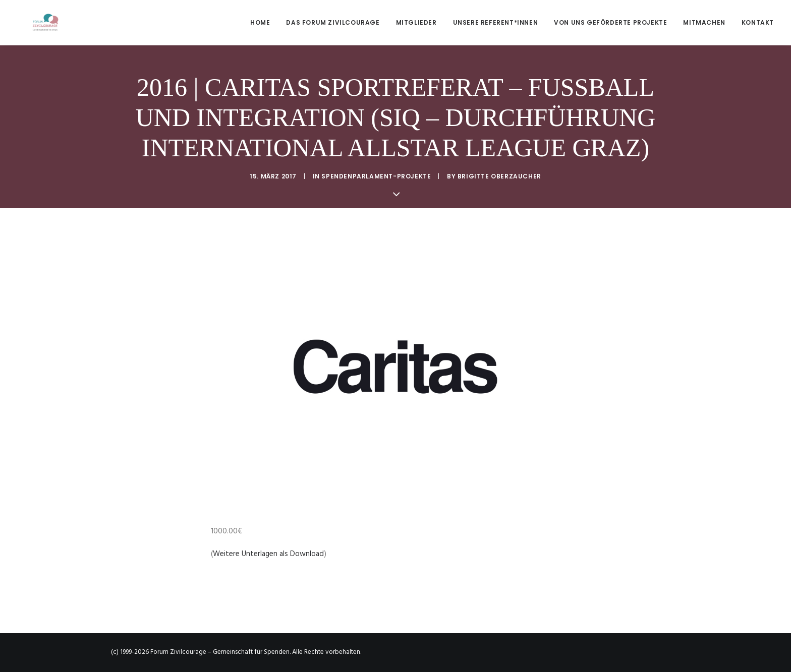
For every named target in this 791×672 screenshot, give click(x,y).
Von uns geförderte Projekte (610, 22)
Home (260, 22)
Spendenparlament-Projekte (376, 176)
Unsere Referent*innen (496, 22)
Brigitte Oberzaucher (499, 176)
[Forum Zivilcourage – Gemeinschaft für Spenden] (30, 22)
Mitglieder (416, 22)
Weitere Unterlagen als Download (268, 554)
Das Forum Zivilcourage (333, 22)
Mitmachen (704, 22)
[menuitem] (264, 22)
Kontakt (758, 22)
